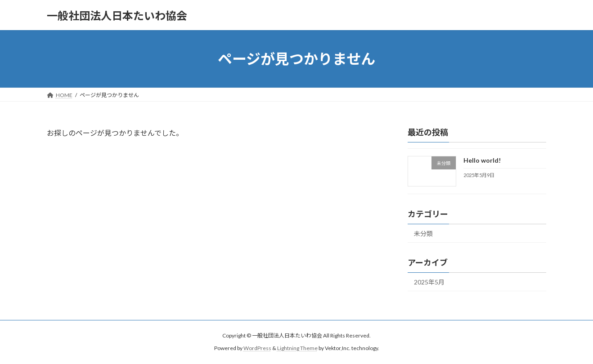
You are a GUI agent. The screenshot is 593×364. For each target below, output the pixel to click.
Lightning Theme (297, 348)
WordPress (257, 348)
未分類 (423, 233)
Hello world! (482, 160)
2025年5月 (429, 282)
